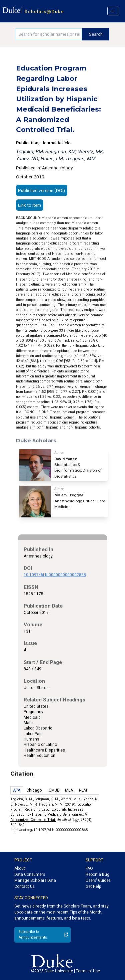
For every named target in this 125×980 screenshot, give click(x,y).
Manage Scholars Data (35, 880)
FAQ (89, 868)
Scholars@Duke (44, 11)
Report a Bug (97, 874)
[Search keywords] (49, 34)
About (20, 868)
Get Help (93, 886)
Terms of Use (88, 971)
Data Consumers (30, 874)
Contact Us (24, 886)
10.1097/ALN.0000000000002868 (55, 575)
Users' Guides (98, 880)
